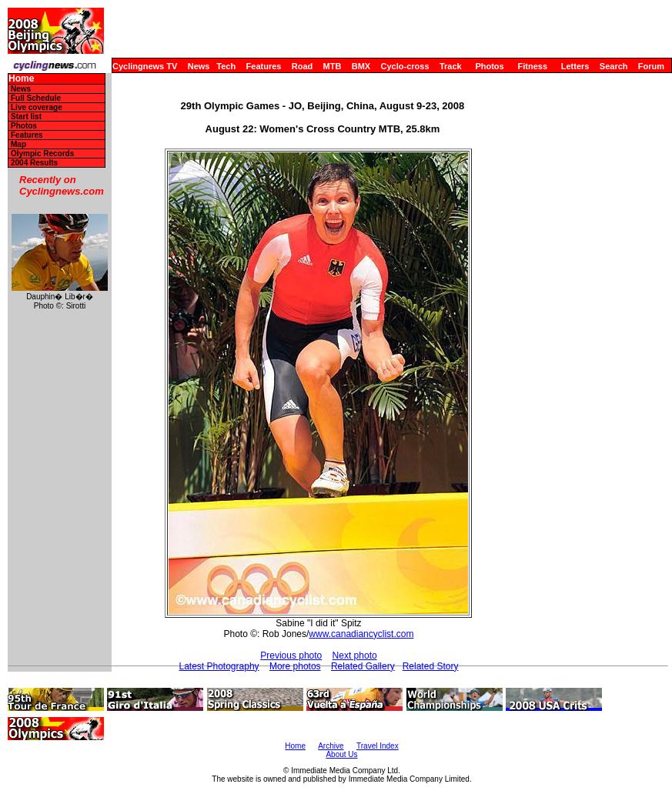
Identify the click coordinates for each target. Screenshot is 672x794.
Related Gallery (363, 666)
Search (614, 66)
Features (264, 66)
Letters (575, 66)
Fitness (532, 66)
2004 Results (34, 163)
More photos (295, 666)
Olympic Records (42, 153)
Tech (226, 66)
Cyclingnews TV (145, 66)
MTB (333, 66)
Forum (651, 66)
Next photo (355, 656)
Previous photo (291, 656)
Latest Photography (219, 666)
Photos (489, 66)
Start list (26, 117)
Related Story (431, 666)
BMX (361, 66)
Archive (331, 746)
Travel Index (378, 746)
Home (21, 79)
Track (451, 66)
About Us (341, 754)
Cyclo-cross (405, 66)
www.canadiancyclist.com (361, 634)
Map (18, 144)
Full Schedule (36, 98)
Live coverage (37, 107)
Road (303, 66)
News (199, 66)
